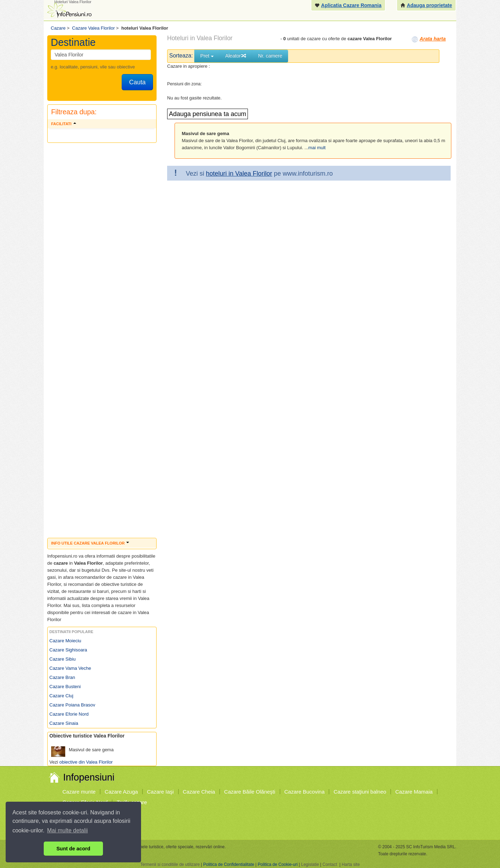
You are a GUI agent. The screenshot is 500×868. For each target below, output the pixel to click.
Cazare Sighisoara (68, 650)
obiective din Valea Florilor (86, 762)
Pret (207, 56)
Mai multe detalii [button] (68, 830)
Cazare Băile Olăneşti (250, 792)
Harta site (351, 864)
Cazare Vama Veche (70, 668)
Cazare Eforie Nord (69, 714)
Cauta (137, 82)
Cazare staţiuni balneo (360, 792)
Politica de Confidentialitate (229, 864)
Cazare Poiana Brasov (72, 705)
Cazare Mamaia (414, 792)
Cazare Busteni (65, 687)
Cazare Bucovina (304, 792)
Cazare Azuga (121, 792)
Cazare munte (79, 792)
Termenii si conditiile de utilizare (170, 864)
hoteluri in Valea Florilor (239, 174)
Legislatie (310, 864)
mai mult (317, 148)
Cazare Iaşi (160, 792)
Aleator (236, 56)
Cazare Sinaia (64, 723)
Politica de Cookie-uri (278, 864)
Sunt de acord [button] (73, 849)
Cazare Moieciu (65, 641)
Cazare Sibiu (62, 659)
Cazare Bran (62, 677)
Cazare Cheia (199, 792)
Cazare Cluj (61, 696)
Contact (330, 864)
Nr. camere (270, 56)
